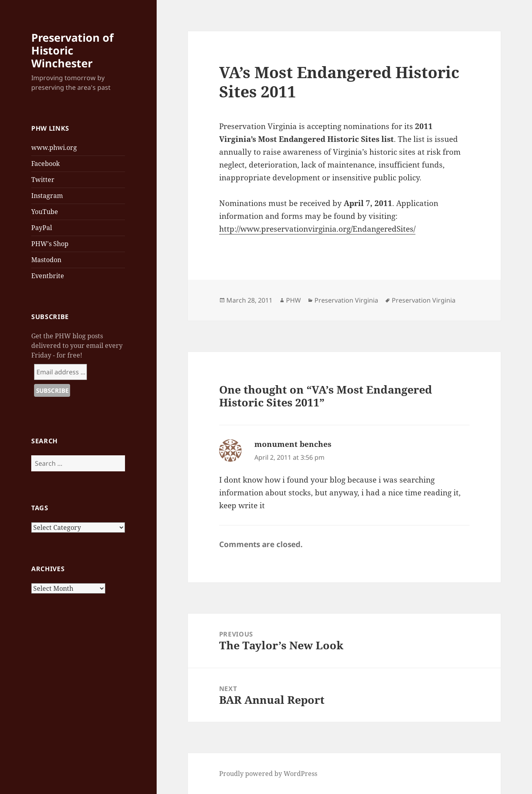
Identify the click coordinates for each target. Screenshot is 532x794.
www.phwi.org (54, 147)
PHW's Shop (50, 244)
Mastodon (46, 260)
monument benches (293, 444)
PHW (293, 300)
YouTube (45, 212)
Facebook (45, 164)
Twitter (43, 180)
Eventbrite (48, 276)
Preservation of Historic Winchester (72, 50)
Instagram (47, 196)
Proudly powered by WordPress (268, 774)
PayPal (42, 228)
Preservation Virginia (346, 300)
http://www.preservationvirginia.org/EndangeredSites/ (317, 229)
